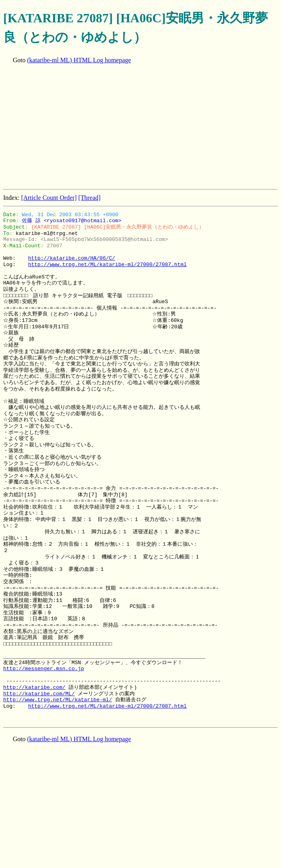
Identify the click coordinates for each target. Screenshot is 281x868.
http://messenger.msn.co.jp (44, 669)
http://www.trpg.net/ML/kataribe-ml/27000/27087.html (107, 264)
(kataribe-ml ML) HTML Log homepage (79, 60)
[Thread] (89, 198)
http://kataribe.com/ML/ (39, 694)
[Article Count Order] (49, 198)
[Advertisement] (142, 127)
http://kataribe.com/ (34, 687)
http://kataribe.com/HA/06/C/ (71, 258)
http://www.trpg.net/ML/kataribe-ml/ (58, 700)
